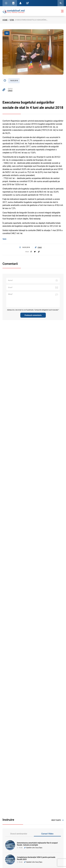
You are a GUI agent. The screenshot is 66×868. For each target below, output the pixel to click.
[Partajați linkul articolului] (39, 252)
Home (5, 20)
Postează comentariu (33, 315)
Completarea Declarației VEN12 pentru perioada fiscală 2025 (36, 858)
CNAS (10, 91)
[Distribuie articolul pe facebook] (31, 252)
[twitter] (35, 252)
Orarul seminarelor (19, 834)
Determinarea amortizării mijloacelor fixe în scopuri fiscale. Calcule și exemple (37, 844)
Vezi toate (57, 820)
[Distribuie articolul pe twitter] (35, 252)
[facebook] (31, 252)
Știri (12, 20)
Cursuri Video (47, 834)
